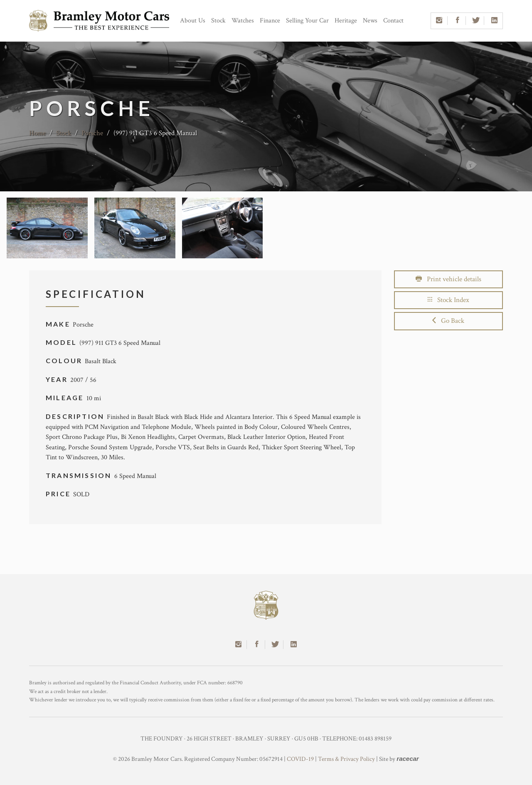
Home (37, 133)
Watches (243, 21)
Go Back (448, 321)
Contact (393, 21)
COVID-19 (300, 759)
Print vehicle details (448, 279)
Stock (218, 21)
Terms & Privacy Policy (346, 759)
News (370, 21)
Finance (270, 21)
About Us (193, 21)
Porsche (92, 133)
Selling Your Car (307, 21)
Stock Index (448, 300)
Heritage (346, 21)
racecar (408, 759)
